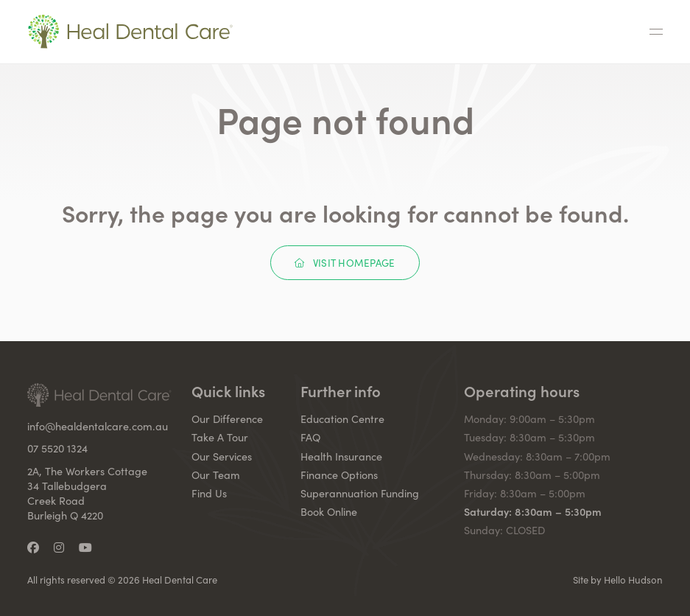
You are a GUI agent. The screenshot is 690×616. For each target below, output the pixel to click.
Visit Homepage (345, 263)
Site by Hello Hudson (618, 580)
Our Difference (227, 419)
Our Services (222, 456)
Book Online (329, 511)
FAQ (310, 437)
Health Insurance (341, 456)
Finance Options (339, 475)
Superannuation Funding (360, 493)
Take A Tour (220, 437)
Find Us (209, 493)
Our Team (216, 475)
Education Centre (342, 419)
